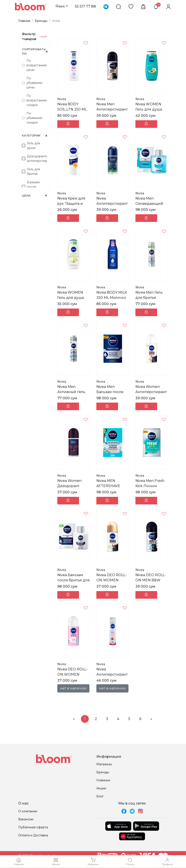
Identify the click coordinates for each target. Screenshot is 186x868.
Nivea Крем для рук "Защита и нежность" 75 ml (72, 204)
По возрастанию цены (34, 65)
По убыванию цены (32, 83)
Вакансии (26, 819)
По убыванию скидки (32, 118)
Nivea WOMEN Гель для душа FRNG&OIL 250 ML (152, 109)
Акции (101, 788)
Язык (60, 6)
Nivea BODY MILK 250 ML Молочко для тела (112, 298)
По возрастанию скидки (34, 100)
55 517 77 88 (85, 6)
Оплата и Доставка (33, 835)
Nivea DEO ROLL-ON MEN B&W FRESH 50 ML (151, 580)
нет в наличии (73, 688)
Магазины (104, 764)
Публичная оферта (33, 827)
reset (43, 36)
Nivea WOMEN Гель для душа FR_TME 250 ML (71, 298)
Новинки (103, 780)
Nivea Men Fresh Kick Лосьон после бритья (150, 486)
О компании (28, 811)
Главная (24, 21)
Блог (100, 796)
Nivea (62, 99)
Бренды (41, 21)
